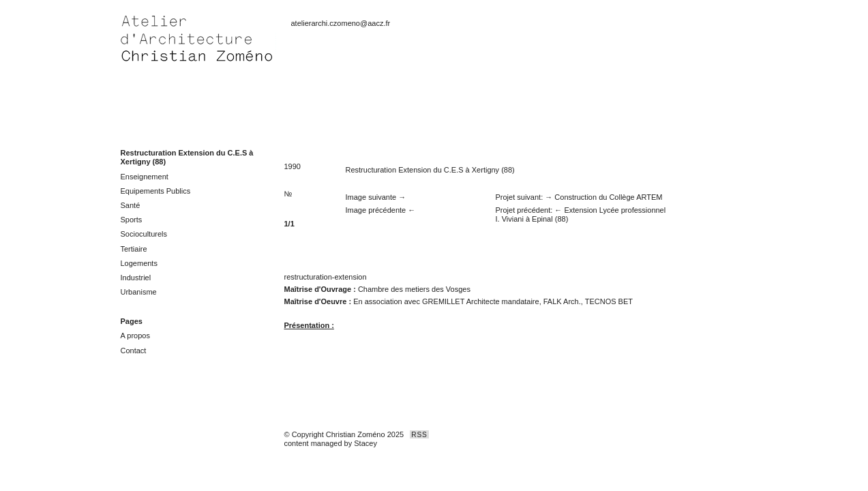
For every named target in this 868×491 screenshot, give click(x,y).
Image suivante (371, 197)
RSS (419, 435)
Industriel (136, 278)
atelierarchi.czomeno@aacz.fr (341, 23)
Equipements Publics (156, 191)
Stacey (365, 443)
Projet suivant (519, 197)
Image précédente (376, 210)
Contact (134, 351)
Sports (132, 220)
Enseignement (145, 177)
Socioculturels (144, 234)
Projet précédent (523, 210)
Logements (139, 263)
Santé (131, 205)
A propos (135, 336)
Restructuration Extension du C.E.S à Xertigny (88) (430, 170)
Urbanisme (139, 292)
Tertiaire (134, 249)
